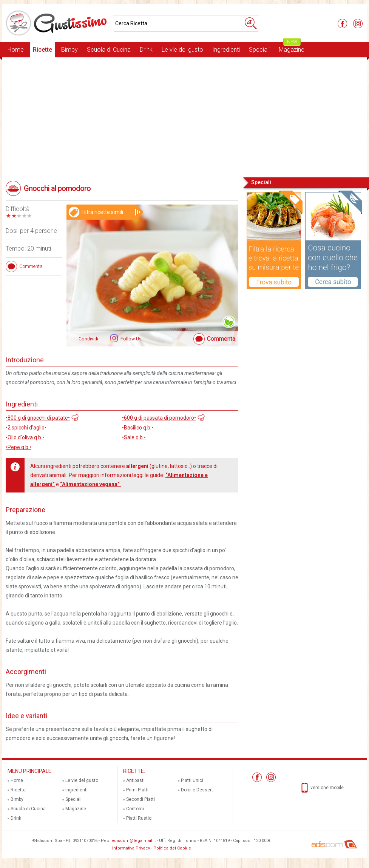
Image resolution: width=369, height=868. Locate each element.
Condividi (88, 339)
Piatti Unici (192, 780)
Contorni (135, 809)
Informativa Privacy (131, 848)
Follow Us (130, 339)
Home (16, 50)
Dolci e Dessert (197, 790)
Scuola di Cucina (109, 50)
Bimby (69, 50)
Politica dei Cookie (172, 848)
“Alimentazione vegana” (90, 484)
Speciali (259, 50)
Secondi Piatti (140, 799)
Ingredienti (226, 50)
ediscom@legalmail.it (134, 841)
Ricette (42, 50)
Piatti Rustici (139, 818)
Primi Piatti (137, 790)
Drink (146, 50)
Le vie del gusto (182, 50)
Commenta (221, 339)
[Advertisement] (184, 117)
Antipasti (135, 780)
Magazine (292, 48)
